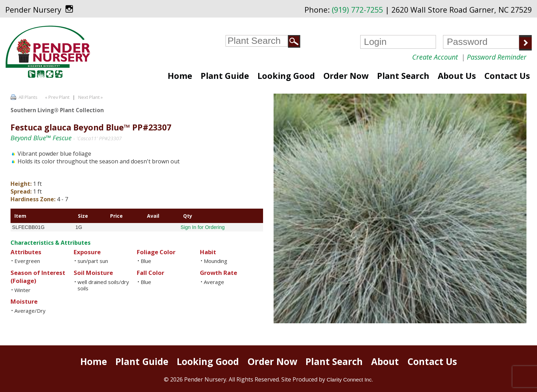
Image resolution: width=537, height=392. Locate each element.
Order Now (346, 76)
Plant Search (403, 76)
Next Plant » (91, 97)
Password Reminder (497, 57)
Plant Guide (225, 76)
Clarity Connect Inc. (350, 380)
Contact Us (507, 76)
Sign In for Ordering (203, 227)
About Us (457, 76)
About (385, 361)
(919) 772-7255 (357, 10)
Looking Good (286, 76)
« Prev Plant (57, 97)
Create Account (435, 57)
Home (180, 76)
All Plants (28, 97)
